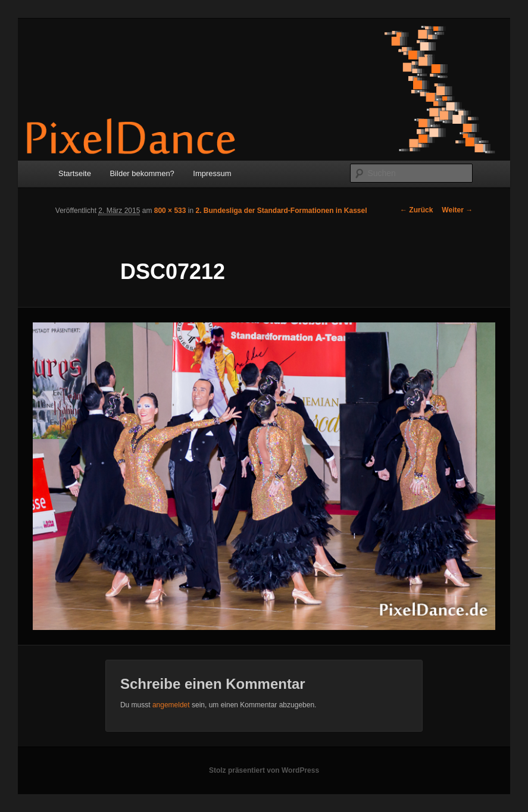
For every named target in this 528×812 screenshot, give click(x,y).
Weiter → (457, 210)
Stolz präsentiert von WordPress (264, 770)
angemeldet (171, 705)
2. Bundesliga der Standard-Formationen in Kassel (281, 211)
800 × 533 (170, 211)
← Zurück (416, 210)
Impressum (212, 173)
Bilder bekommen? (142, 173)
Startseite (75, 173)
